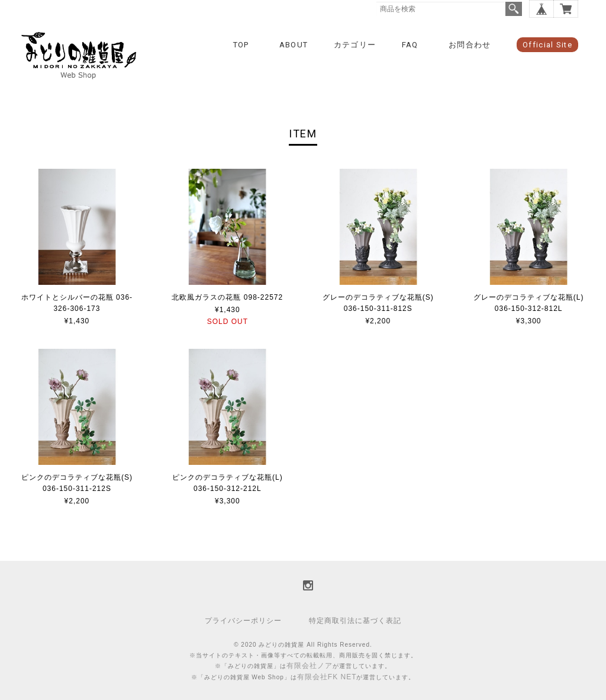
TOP (241, 45)
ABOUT (294, 45)
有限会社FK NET (327, 677)
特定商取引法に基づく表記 (355, 621)
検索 (514, 9)
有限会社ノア (310, 666)
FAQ (410, 45)
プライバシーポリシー (243, 621)
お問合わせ (470, 45)
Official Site (547, 45)
